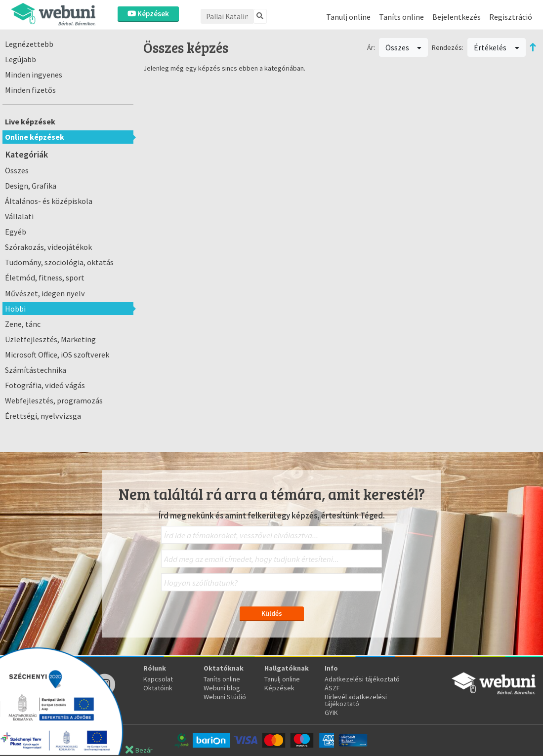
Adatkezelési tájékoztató (362, 679)
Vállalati (19, 216)
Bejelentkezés (457, 17)
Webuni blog (222, 688)
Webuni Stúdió (225, 697)
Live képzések (30, 121)
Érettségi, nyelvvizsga (43, 416)
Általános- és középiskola (49, 201)
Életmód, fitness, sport (45, 278)
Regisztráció (511, 17)
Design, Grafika (31, 186)
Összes (17, 170)
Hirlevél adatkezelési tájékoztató (356, 700)
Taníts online (401, 17)
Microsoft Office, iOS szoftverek (57, 355)
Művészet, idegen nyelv (45, 293)
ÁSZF (332, 688)
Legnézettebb (29, 44)
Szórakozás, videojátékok (48, 247)
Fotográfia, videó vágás (45, 385)
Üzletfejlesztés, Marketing (50, 339)
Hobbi (15, 309)
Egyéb (16, 232)
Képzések (148, 14)
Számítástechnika (36, 370)
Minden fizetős (30, 90)
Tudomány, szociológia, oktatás (59, 262)
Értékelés (497, 47)
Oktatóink (158, 688)
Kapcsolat (158, 679)
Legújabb (21, 59)
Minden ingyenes (34, 75)
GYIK (331, 713)
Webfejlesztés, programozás (54, 400)
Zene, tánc (23, 324)
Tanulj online (348, 17)
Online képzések (35, 137)
